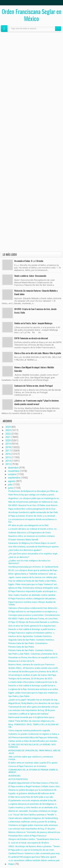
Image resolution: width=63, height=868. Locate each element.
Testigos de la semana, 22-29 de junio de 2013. (31, 679)
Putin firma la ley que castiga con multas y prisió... (32, 495)
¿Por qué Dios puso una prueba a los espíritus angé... (34, 554)
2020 (8, 440)
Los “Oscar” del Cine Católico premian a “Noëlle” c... (33, 815)
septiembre (14, 478)
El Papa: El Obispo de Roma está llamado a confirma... (34, 622)
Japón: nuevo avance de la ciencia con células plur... (33, 577)
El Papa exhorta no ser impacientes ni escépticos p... (33, 612)
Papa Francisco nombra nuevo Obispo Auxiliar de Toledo (32, 603)
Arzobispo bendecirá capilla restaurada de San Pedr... (34, 512)
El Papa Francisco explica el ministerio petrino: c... (32, 633)
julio (10, 485)
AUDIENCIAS (14, 776)
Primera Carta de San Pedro (21, 647)
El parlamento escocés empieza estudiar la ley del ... (33, 800)
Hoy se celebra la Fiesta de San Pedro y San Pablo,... (33, 581)
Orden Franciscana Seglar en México (32, 15)
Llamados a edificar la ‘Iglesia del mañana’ (28, 714)
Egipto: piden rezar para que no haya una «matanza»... (34, 693)
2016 (8, 454)
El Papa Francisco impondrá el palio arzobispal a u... (33, 591)
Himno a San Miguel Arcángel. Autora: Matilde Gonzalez (34, 369)
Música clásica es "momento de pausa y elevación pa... (35, 832)
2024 (8, 427)
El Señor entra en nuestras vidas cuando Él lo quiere (33, 763)
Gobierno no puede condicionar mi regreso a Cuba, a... (34, 734)
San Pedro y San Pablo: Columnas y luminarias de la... (34, 654)
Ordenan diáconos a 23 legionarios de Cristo (30, 533)
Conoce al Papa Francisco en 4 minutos (27, 766)
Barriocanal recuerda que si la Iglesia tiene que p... (32, 717)
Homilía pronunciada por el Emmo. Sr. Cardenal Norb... (34, 567)
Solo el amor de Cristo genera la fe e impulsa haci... (33, 626)
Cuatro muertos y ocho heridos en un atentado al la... (34, 807)
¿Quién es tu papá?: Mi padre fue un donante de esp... (34, 700)
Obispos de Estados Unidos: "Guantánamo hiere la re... (35, 839)
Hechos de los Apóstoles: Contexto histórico (30, 636)
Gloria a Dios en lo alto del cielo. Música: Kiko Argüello (38, 353)
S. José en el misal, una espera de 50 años (29, 843)
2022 (8, 434)
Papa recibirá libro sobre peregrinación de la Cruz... (33, 509)
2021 (8, 437)
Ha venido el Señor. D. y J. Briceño (29, 261)
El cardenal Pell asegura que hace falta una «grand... (33, 857)
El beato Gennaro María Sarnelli (23, 540)
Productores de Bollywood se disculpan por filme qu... (34, 491)
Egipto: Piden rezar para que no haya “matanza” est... (33, 584)
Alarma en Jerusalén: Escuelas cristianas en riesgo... (34, 811)
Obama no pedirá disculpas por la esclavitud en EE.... (33, 790)
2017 (8, 451)
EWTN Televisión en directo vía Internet (31, 338)
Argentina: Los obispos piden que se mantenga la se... (34, 498)
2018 (8, 447)
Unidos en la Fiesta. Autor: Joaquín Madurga (33, 323)
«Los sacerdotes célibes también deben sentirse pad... (35, 860)
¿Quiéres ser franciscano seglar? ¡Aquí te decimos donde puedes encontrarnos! (37, 402)
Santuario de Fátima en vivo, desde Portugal (33, 386)
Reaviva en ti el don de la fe (21, 661)
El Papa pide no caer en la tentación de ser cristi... (32, 850)
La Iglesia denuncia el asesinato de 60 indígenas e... (33, 804)
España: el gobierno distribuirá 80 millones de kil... (32, 793)
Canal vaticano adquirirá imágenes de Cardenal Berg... (34, 818)
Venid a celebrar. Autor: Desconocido (30, 276)
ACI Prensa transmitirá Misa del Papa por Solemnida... (34, 737)
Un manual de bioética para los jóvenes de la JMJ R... (34, 672)
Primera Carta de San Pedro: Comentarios (28, 643)
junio (11, 488)
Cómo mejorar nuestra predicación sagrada (29, 730)
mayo (11, 864)
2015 (8, 457)
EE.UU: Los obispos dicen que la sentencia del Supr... (33, 570)
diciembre (13, 468)
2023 (8, 430)
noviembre (14, 471)
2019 (8, 444)
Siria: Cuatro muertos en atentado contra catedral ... (33, 595)
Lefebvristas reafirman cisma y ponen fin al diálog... (33, 822)
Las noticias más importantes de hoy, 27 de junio (32, 829)
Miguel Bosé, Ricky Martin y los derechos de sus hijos (34, 703)
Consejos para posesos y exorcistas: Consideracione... (35, 615)
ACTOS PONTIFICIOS (18, 779)
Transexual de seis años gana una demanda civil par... (34, 707)
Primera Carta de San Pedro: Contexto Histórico (31, 650)
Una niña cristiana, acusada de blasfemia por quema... (34, 547)
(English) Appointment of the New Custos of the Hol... (34, 783)
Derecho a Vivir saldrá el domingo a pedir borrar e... (33, 629)
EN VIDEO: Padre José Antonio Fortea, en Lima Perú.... (34, 619)
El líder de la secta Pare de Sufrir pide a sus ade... (31, 797)
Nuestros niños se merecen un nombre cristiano (32, 536)
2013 (8, 464)
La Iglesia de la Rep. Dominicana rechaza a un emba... (34, 689)
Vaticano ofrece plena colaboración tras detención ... (34, 608)
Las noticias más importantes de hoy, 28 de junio (32, 710)
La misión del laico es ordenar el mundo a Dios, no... (33, 529)
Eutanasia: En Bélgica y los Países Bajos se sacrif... (33, 543)
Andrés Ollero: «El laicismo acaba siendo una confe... (34, 668)
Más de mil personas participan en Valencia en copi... (34, 502)
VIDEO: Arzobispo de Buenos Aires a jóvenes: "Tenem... (35, 846)
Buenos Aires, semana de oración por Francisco (32, 664)
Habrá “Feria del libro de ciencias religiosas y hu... (32, 721)
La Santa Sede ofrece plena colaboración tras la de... (34, 682)
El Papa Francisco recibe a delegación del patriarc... (33, 599)
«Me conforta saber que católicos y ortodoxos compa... (31, 758)
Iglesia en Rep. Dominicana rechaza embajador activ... (34, 588)
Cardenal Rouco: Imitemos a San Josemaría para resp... (35, 853)
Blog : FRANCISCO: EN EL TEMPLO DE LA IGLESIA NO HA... (34, 726)
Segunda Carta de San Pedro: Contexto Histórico (31, 640)
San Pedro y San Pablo (19, 696)
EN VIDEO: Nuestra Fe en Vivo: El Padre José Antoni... (34, 505)
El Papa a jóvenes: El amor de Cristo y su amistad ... (33, 516)
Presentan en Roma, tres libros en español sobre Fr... (34, 657)
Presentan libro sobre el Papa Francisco (27, 836)
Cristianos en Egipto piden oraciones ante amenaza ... (34, 825)
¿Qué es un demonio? (19, 557)
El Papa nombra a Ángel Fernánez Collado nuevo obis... (35, 786)
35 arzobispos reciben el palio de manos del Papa (32, 675)
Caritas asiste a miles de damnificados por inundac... (34, 741)
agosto (12, 481)
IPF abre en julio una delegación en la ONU (28, 525)
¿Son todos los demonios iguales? (25, 550)
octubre (12, 474)
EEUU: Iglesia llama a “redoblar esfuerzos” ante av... (33, 574)
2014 (8, 461)
